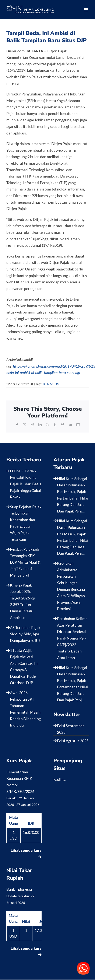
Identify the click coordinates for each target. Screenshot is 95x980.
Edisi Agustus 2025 (73, 741)
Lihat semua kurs (26, 853)
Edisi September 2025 (71, 729)
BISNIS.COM (51, 384)
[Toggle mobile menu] (86, 10)
